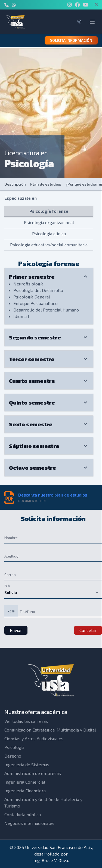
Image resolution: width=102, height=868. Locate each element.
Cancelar (88, 630)
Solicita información (71, 40)
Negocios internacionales (29, 823)
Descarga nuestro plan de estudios (53, 495)
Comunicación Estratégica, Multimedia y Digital (50, 730)
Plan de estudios (46, 184)
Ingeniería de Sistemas (27, 764)
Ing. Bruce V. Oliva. (51, 860)
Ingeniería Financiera (25, 791)
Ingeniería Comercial (25, 782)
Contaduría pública (23, 814)
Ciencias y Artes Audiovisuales (34, 738)
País (7, 585)
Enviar (16, 630)
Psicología (14, 747)
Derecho (13, 756)
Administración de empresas (33, 773)
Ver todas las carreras (26, 721)
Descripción (15, 184)
